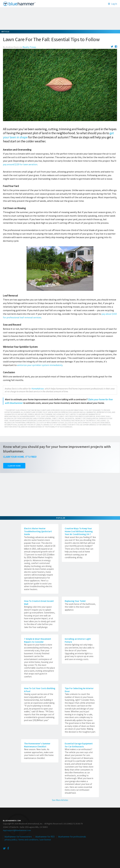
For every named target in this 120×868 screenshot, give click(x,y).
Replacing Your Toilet (75, 601)
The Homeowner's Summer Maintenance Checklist (37, 745)
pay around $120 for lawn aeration (20, 164)
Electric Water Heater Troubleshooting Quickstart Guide (38, 531)
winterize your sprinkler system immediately (40, 365)
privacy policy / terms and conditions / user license (28, 840)
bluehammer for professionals (72, 837)
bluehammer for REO (45, 837)
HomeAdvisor (37, 389)
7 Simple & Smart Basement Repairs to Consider (38, 640)
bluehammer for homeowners (18, 837)
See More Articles (60, 800)
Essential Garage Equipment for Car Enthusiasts (79, 745)
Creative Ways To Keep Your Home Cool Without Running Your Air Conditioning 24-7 (79, 531)
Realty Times (29, 47)
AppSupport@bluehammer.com (17, 830)
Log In (113, 4)
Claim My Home (14, 466)
